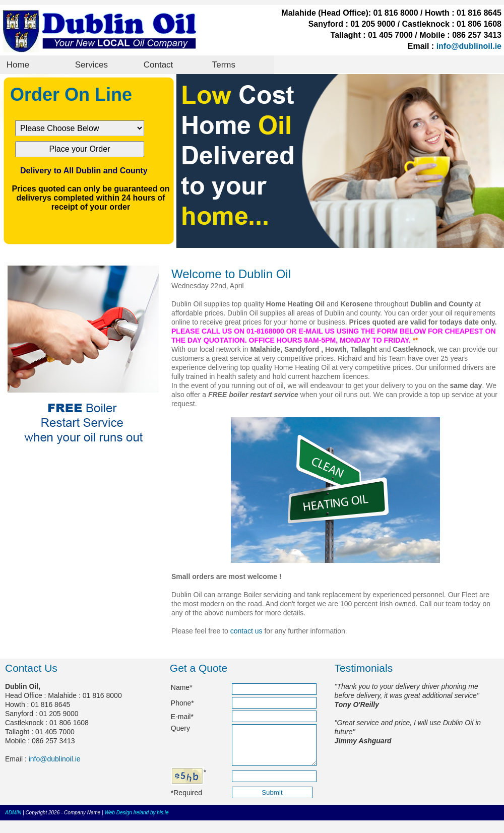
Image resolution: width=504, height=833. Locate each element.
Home (18, 65)
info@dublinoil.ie (469, 46)
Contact (159, 65)
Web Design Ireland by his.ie (137, 820)
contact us (246, 631)
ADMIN (13, 820)
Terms (224, 65)
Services (91, 65)
